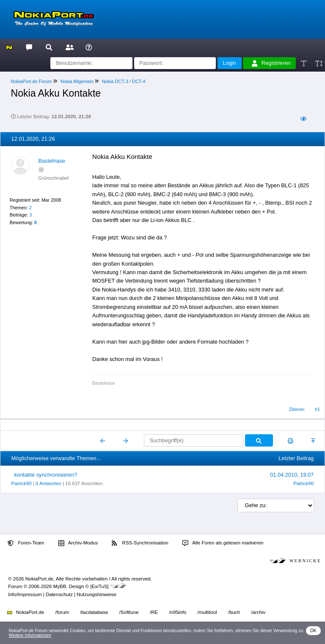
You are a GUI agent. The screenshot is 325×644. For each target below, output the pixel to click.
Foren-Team (26, 543)
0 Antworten (48, 483)
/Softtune (129, 612)
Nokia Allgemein (77, 81)
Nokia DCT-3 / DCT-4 (124, 81)
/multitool (207, 612)
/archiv (258, 612)
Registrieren (271, 63)
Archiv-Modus (78, 543)
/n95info (178, 612)
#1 (317, 409)
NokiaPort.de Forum (32, 81)
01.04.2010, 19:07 (292, 475)
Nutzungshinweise (96, 594)
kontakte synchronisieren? (46, 475)
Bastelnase (52, 161)
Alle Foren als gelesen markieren (223, 543)
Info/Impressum (25, 594)
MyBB (60, 586)
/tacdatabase (94, 612)
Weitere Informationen (30, 635)
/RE (154, 612)
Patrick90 (22, 483)
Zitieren (297, 409)
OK (313, 631)
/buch (234, 612)
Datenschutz (59, 594)
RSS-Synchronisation (140, 543)
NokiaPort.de (26, 612)
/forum (62, 612)
